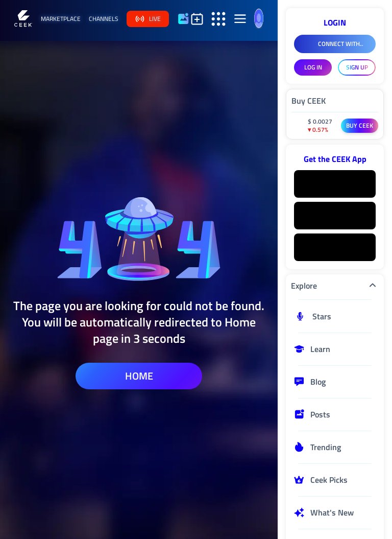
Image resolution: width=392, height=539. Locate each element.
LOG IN (313, 67)
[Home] (23, 19)
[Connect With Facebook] (335, 44)
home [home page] (139, 376)
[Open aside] (240, 19)
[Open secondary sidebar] (218, 19)
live (148, 19)
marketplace (61, 19)
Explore (335, 286)
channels (104, 19)
